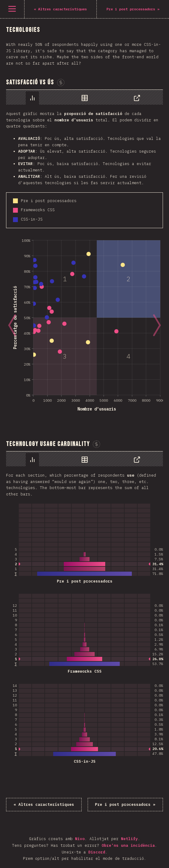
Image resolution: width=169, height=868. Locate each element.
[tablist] (84, 97)
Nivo (80, 839)
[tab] (32, 98)
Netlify (129, 839)
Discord (97, 852)
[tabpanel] (84, 256)
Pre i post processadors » (125, 804)
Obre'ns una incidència (128, 845)
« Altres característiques (44, 804)
